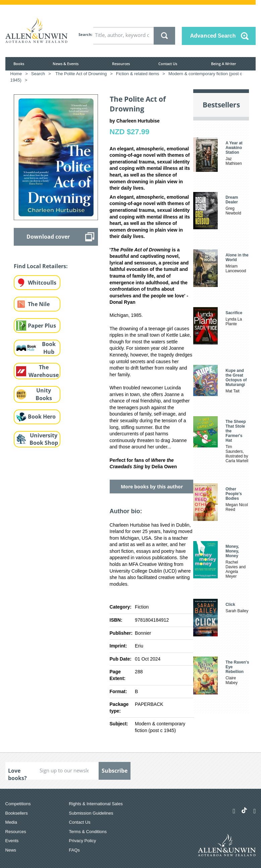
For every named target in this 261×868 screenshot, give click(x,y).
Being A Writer (224, 64)
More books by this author (152, 487)
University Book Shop (44, 439)
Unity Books (44, 394)
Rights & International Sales (96, 804)
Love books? (17, 773)
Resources (121, 64)
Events (12, 841)
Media (11, 822)
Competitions (18, 804)
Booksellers (17, 813)
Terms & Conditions (88, 832)
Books (19, 64)
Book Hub (49, 348)
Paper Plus (42, 326)
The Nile (39, 304)
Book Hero (42, 417)
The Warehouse (44, 371)
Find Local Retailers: (41, 266)
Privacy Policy (82, 841)
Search (85, 34)
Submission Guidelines (91, 813)
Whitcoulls (42, 283)
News (11, 850)
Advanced (213, 36)
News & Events (66, 64)
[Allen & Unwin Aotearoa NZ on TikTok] (244, 810)
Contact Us (168, 64)
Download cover (48, 237)
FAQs (74, 850)
